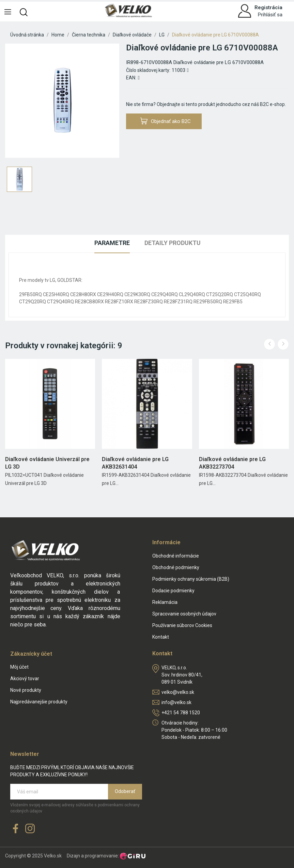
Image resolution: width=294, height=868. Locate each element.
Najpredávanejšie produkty (39, 702)
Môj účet (19, 667)
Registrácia (268, 7)
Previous (269, 344)
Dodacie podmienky (173, 591)
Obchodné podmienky (176, 567)
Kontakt (161, 637)
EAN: (131, 78)
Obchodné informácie (176, 556)
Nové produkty (26, 690)
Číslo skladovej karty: (148, 70)
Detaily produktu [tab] (173, 243)
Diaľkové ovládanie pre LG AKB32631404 (135, 463)
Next (283, 344)
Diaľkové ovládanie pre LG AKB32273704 (232, 463)
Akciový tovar (25, 679)
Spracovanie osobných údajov (184, 614)
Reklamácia (165, 602)
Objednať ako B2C (166, 121)
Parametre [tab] (112, 243)
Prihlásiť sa (270, 15)
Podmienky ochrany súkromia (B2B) (191, 579)
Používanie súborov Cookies (182, 625)
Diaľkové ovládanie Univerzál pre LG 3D (47, 463)
